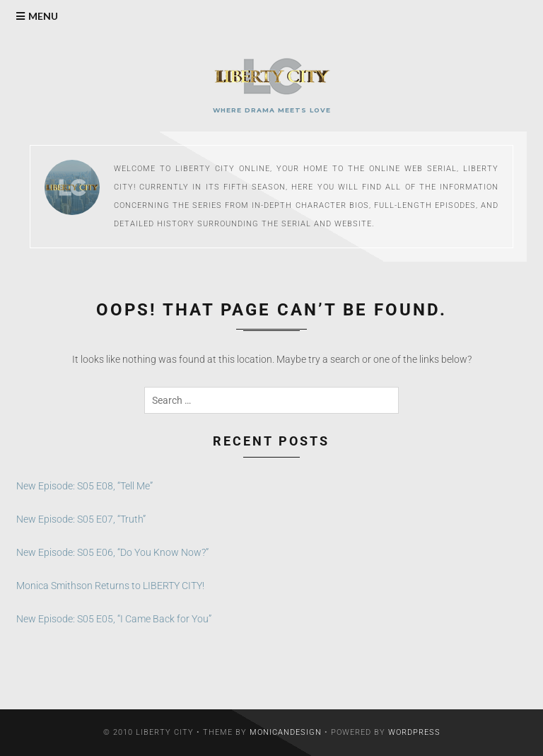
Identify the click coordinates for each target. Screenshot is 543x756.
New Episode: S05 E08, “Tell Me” (84, 486)
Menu (43, 16)
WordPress (414, 732)
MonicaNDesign (286, 732)
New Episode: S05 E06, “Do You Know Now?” (112, 552)
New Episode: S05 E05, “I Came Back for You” (114, 619)
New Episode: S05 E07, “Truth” (81, 519)
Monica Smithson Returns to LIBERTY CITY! (110, 586)
